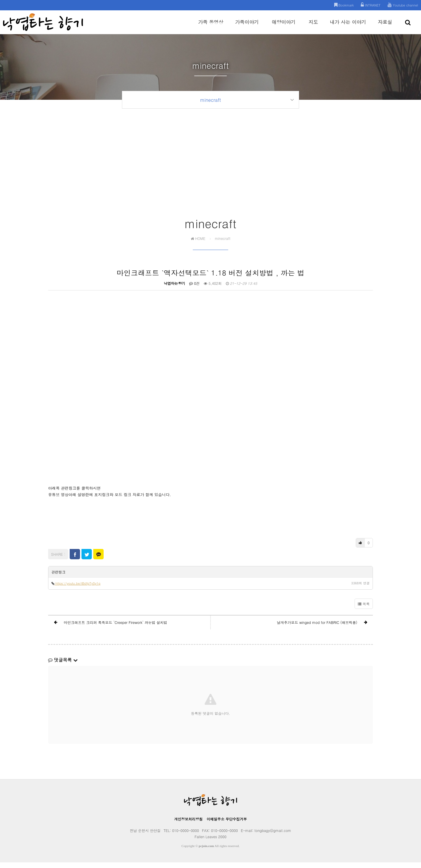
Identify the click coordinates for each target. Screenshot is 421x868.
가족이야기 (247, 26)
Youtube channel (403, 5)
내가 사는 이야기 (348, 26)
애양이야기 (284, 26)
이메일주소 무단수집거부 (227, 824)
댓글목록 (63, 665)
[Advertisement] (210, 176)
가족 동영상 (211, 26)
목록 (364, 609)
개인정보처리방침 (188, 824)
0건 (194, 289)
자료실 (385, 26)
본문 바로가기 (0, 0)
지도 (313, 26)
